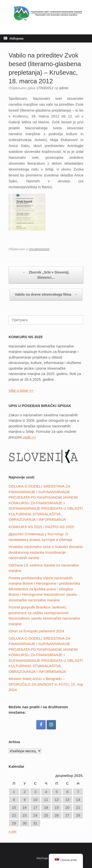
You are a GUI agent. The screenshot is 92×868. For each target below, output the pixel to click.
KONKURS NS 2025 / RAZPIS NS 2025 (41, 527)
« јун (13, 831)
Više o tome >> (21, 390)
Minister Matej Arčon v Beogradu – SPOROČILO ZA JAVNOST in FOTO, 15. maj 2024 (46, 684)
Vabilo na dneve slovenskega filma (46, 295)
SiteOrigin (43, 858)
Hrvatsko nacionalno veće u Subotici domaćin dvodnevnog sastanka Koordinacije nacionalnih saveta (46, 552)
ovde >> (29, 437)
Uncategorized (39, 249)
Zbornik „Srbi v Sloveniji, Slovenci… (46, 275)
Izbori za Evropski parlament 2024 (36, 631)
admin (64, 88)
